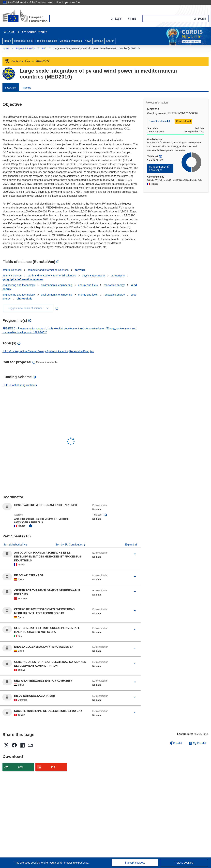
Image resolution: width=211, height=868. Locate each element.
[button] (132, 19)
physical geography (93, 276)
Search (110, 41)
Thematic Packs (23, 41)
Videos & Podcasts (71, 41)
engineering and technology (19, 285)
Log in (117, 19)
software (80, 270)
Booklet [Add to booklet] (176, 743)
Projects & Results (46, 41)
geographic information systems (23, 279)
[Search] (200, 19)
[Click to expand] (135, 554)
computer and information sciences (48, 270)
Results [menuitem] (27, 88)
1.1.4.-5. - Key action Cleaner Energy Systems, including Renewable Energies (48, 351)
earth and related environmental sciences (52, 276)
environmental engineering (57, 285)
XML (21, 767)
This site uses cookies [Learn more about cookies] (27, 863)
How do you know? (68, 2)
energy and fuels (88, 285)
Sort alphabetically (14, 545)
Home (8, 41)
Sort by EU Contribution (70, 545)
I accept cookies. (135, 863)
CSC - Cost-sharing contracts (20, 385)
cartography (118, 276)
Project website (160, 121)
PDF (54, 767)
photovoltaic (24, 299)
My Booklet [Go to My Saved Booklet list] (198, 743)
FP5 (44, 48)
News (88, 41)
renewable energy (114, 285)
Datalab (98, 41)
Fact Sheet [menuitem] (11, 88)
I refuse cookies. (184, 863)
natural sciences (12, 270)
